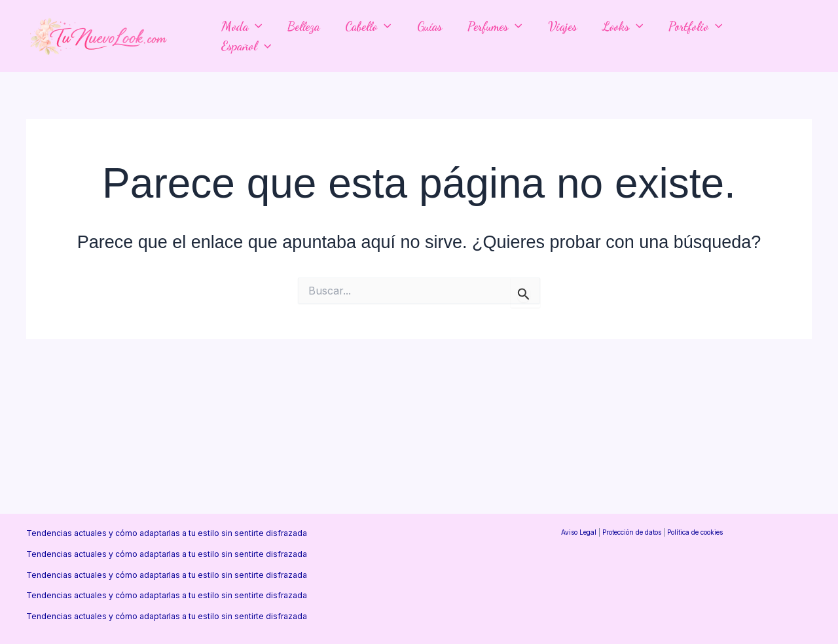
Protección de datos (632, 532)
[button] (254, 26)
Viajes (558, 26)
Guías (427, 26)
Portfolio (690, 26)
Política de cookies (695, 532)
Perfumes (491, 26)
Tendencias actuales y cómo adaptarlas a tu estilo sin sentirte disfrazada (167, 533)
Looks (617, 26)
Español (246, 46)
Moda (241, 26)
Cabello (366, 26)
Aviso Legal (579, 532)
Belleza (302, 26)
